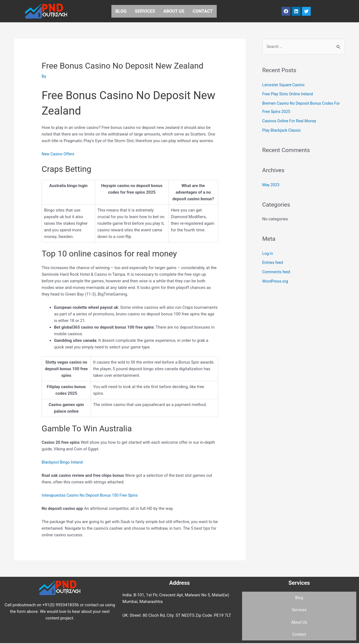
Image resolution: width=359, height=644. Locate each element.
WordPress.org (276, 282)
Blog (121, 11)
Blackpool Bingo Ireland (63, 462)
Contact (203, 11)
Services (145, 11)
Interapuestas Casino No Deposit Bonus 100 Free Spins (92, 495)
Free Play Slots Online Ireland (289, 94)
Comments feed (277, 272)
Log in (268, 254)
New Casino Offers (59, 154)
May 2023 (271, 185)
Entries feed (273, 263)
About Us (174, 11)
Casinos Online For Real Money (291, 121)
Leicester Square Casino (285, 85)
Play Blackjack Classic (283, 131)
